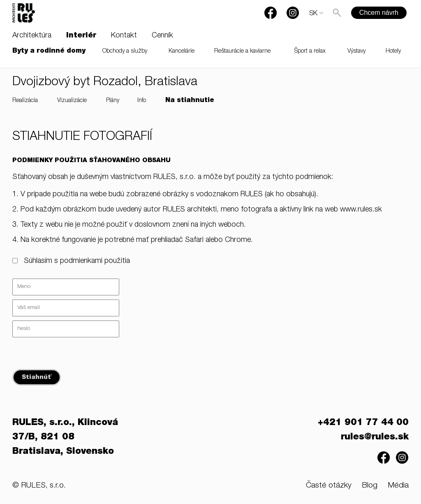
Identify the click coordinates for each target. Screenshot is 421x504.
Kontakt (124, 36)
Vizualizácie (72, 101)
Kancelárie (182, 51)
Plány (113, 101)
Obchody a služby (125, 51)
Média (398, 486)
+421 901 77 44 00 (363, 423)
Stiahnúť (37, 377)
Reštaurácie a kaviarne (242, 51)
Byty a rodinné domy (49, 51)
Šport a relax (310, 51)
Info (142, 101)
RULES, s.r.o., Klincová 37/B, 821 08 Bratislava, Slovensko (65, 437)
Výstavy (356, 51)
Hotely (393, 51)
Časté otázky (329, 486)
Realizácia (25, 101)
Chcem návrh (379, 13)
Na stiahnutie (190, 101)
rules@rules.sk (375, 437)
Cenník (162, 36)
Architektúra (32, 36)
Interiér (81, 36)
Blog (370, 486)
